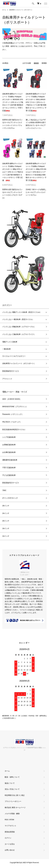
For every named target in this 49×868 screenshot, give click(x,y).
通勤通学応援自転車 (10, 460)
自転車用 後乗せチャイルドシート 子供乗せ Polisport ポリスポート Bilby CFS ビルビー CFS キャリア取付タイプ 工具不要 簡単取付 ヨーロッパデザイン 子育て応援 (13, 172)
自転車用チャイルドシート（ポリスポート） (21, 10)
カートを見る (10, 844)
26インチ (6, 506)
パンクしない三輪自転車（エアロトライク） (19, 334)
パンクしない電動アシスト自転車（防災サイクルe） (22, 312)
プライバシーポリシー (13, 801)
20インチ (6, 521)
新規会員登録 (10, 832)
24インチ (6, 513)
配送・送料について (12, 777)
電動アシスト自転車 (10, 342)
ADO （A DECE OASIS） (12, 399)
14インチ (6, 536)
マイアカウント (11, 826)
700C (4, 490)
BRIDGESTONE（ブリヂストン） (15, 407)
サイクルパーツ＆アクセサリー (14, 356)
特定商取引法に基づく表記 (15, 795)
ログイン (8, 838)
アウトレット (7, 379)
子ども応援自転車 (9, 475)
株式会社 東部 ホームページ (15, 807)
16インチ (6, 528)
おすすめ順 (27, 63)
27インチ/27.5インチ (10, 498)
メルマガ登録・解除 (12, 814)
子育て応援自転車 (9, 468)
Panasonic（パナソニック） (13, 414)
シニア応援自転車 (9, 437)
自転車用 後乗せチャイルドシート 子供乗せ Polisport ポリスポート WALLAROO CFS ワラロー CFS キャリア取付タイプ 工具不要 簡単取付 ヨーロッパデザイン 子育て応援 (36, 102)
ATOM (12, 820)
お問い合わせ (10, 850)
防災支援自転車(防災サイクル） (14, 429)
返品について (10, 783)
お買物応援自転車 (9, 445)
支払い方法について (12, 789)
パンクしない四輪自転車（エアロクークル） (19, 327)
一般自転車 (6, 349)
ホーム (4, 10)
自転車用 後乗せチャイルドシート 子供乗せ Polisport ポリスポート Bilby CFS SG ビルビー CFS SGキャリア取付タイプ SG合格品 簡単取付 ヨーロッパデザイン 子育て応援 (36, 172)
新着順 (44, 63)
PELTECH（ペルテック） (12, 422)
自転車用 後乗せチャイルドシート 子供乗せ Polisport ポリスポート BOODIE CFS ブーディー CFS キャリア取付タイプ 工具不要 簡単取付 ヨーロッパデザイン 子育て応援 (13, 102)
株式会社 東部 (22, 863)
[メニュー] (45, 4)
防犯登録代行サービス (11, 371)
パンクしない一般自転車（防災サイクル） (18, 319)
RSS (6, 820)
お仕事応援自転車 (9, 452)
